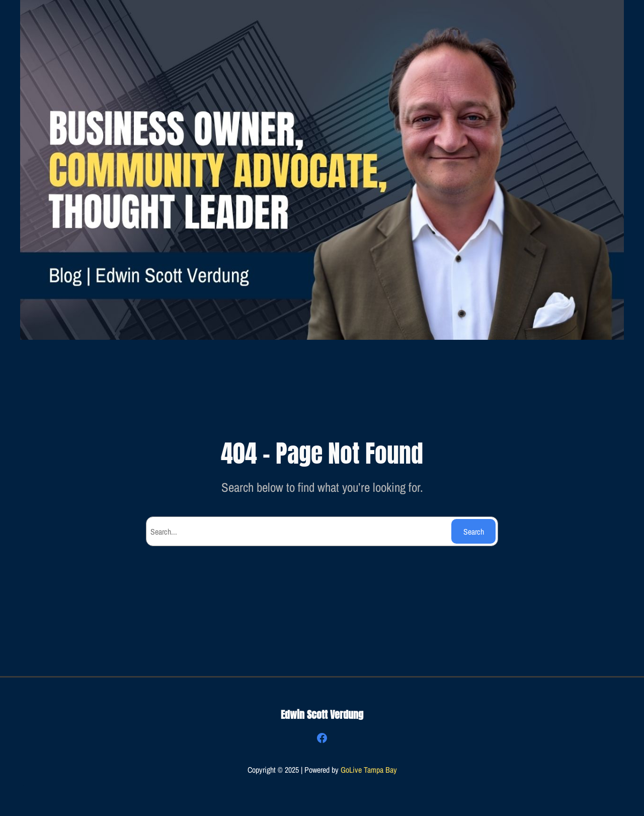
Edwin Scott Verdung (322, 715)
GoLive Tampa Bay (369, 770)
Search (474, 532)
